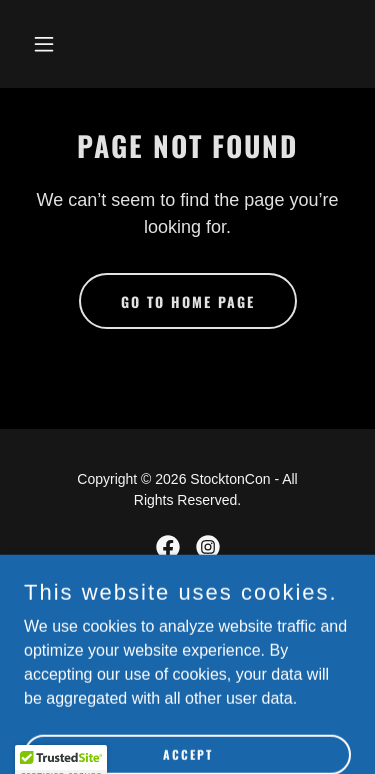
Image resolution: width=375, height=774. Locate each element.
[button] (61, 44)
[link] (168, 547)
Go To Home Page (188, 301)
